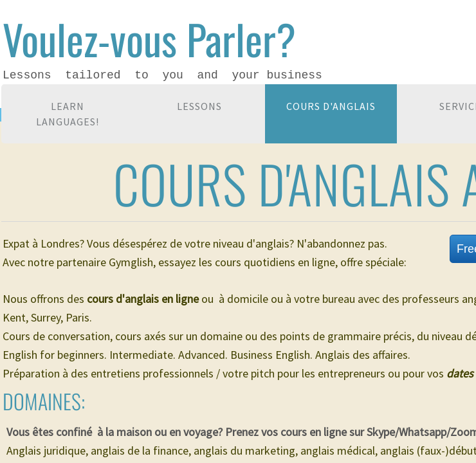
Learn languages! (68, 114)
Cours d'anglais (331, 106)
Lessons (199, 106)
